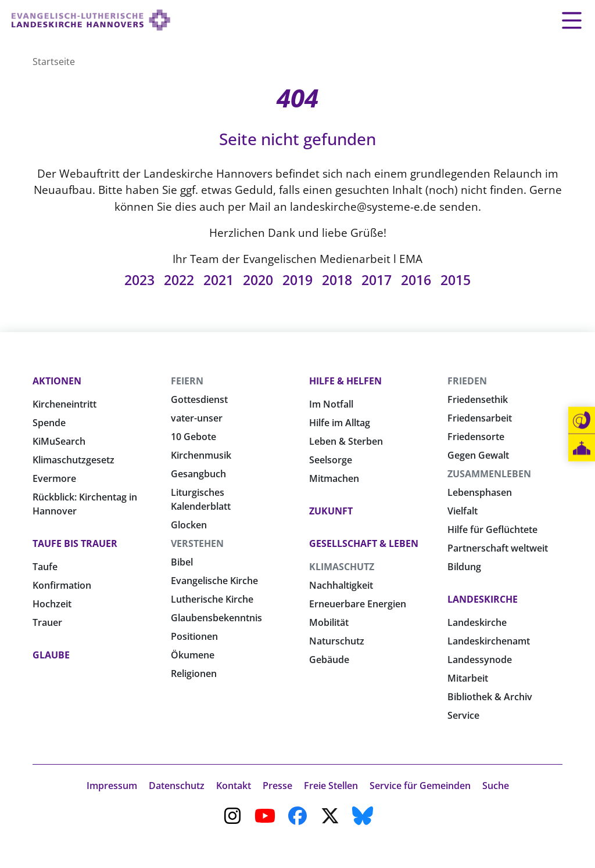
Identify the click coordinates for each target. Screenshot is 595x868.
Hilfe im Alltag (340, 423)
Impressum (112, 786)
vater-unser (197, 418)
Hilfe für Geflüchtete (492, 530)
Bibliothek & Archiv (490, 697)
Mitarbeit (468, 678)
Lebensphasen (480, 492)
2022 (179, 280)
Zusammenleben (489, 474)
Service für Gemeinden (420, 786)
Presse (277, 786)
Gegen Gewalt (478, 455)
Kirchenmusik (201, 455)
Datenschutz (177, 786)
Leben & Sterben (346, 441)
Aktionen (57, 381)
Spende (49, 423)
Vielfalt (463, 511)
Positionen (194, 636)
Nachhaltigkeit (341, 585)
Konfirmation (62, 585)
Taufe (45, 567)
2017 (377, 280)
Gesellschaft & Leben (364, 543)
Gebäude (329, 660)
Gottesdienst (199, 399)
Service (463, 715)
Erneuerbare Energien (358, 604)
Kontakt (234, 786)
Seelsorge (331, 460)
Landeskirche (483, 599)
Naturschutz (337, 641)
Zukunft (331, 511)
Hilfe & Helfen (345, 381)
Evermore (54, 478)
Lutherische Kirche (212, 599)
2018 (337, 280)
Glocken (189, 525)
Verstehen (197, 543)
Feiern (187, 381)
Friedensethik (478, 399)
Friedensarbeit (480, 418)
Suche (496, 786)
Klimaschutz (342, 567)
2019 (297, 280)
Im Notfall (331, 404)
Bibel (182, 562)
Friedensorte (476, 437)
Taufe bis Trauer (75, 543)
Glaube (51, 655)
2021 (218, 280)
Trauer (47, 622)
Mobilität (329, 622)
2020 (258, 280)
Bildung (464, 567)
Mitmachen (334, 478)
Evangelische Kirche (214, 581)
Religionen (194, 673)
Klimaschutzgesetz (74, 460)
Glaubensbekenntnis (216, 618)
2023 (139, 280)
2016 (416, 280)
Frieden (467, 381)
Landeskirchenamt (489, 641)
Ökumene (193, 655)
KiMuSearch (59, 441)
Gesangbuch (198, 474)
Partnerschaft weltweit (498, 548)
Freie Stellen (331, 786)
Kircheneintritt (64, 404)
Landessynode (480, 660)
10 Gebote (193, 437)
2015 (456, 280)
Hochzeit (52, 604)
